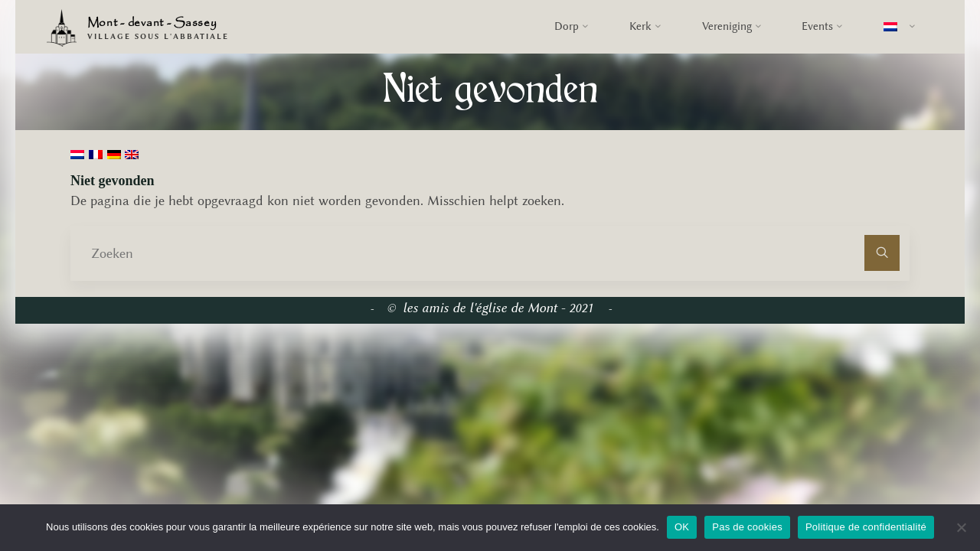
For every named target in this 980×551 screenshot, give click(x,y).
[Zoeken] (882, 253)
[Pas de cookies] (961, 527)
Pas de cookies (747, 527)
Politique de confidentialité (866, 527)
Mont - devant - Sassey (152, 23)
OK (682, 527)
